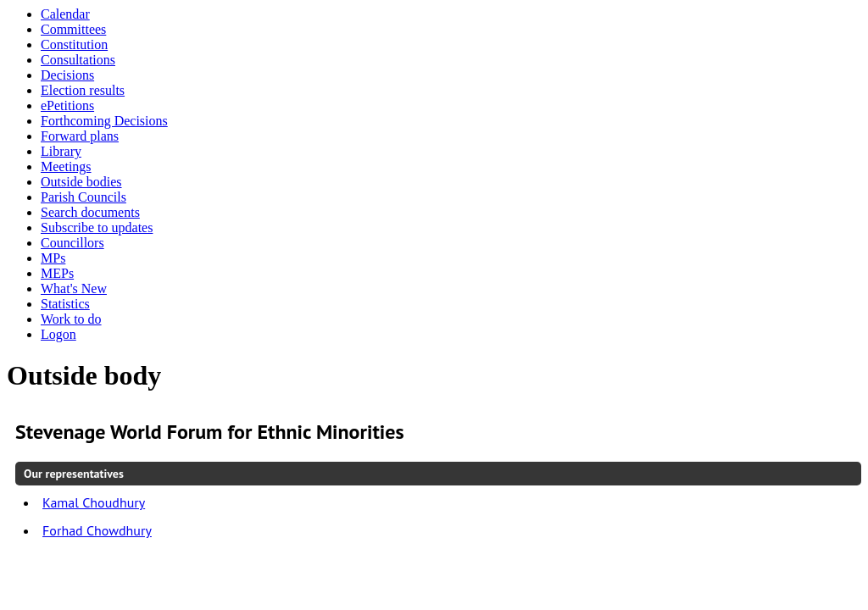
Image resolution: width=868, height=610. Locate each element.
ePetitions (67, 105)
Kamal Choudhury (94, 502)
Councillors (72, 243)
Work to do (71, 319)
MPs (53, 258)
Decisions (67, 75)
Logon (58, 334)
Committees (73, 29)
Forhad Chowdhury (97, 530)
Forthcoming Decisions (104, 121)
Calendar (65, 14)
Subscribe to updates (97, 227)
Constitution (74, 44)
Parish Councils (83, 197)
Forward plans (80, 136)
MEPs (57, 273)
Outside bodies (81, 182)
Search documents (90, 212)
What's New (74, 288)
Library (61, 151)
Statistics (65, 304)
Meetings (66, 166)
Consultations (78, 60)
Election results (83, 90)
